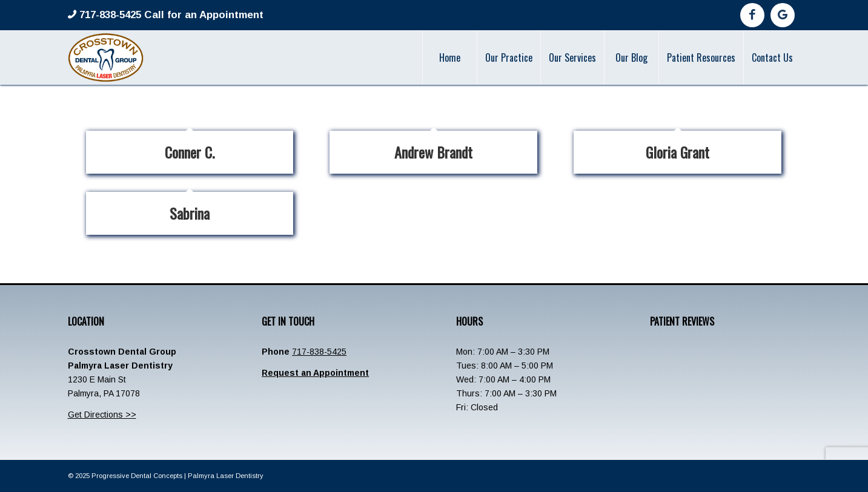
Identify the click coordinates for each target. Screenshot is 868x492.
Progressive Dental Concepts (137, 476)
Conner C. (190, 152)
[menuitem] (449, 57)
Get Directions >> (102, 415)
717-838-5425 (319, 352)
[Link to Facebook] (752, 15)
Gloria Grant (678, 152)
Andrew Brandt (433, 152)
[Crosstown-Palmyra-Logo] (106, 57)
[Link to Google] (783, 15)
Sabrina (190, 213)
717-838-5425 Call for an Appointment (170, 15)
